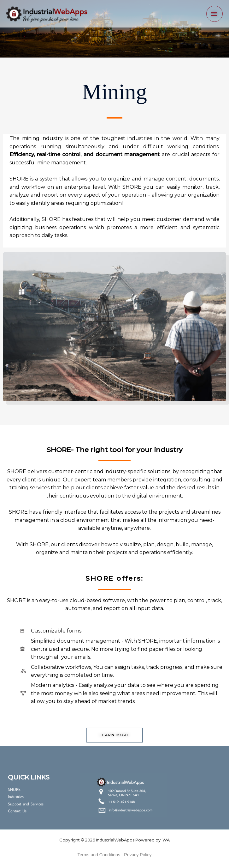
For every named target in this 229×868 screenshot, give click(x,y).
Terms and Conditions (99, 855)
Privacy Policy (138, 855)
